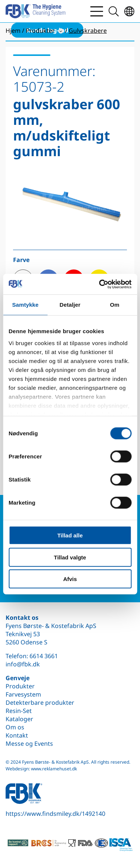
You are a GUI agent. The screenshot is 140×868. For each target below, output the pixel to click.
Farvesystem (23, 694)
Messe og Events (29, 744)
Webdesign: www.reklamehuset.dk (41, 769)
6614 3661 (44, 656)
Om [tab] (115, 305)
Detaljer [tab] (70, 305)
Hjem (13, 31)
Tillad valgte (70, 557)
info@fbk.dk (23, 664)
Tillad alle (70, 535)
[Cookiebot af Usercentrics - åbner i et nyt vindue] (100, 284)
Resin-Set (19, 711)
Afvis (70, 579)
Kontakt (17, 735)
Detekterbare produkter (40, 703)
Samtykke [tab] (25, 305)
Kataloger (19, 719)
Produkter (20, 686)
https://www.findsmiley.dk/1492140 (55, 814)
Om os (15, 727)
